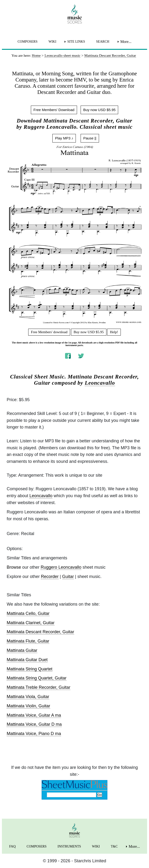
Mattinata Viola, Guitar (28, 697)
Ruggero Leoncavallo (61, 567)
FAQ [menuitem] (12, 846)
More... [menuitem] (126, 42)
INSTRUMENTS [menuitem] (69, 846)
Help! (114, 332)
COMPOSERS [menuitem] (27, 42)
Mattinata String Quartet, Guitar (37, 678)
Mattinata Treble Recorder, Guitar (39, 687)
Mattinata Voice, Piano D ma (34, 734)
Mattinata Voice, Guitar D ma (34, 724)
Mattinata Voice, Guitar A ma (34, 715)
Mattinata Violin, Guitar (28, 706)
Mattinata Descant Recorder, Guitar (40, 632)
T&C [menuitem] (114, 846)
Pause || (90, 138)
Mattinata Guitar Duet (27, 660)
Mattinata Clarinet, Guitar (31, 623)
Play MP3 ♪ (64, 138)
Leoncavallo (100, 383)
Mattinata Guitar (22, 650)
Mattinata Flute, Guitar (28, 641)
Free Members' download (49, 332)
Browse (14, 567)
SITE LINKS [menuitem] (76, 42)
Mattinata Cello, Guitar (28, 613)
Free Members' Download (54, 110)
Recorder (50, 577)
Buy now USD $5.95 (99, 110)
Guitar (68, 577)
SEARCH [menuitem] (103, 42)
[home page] (74, 14)
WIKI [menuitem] (52, 42)
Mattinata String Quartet (30, 669)
